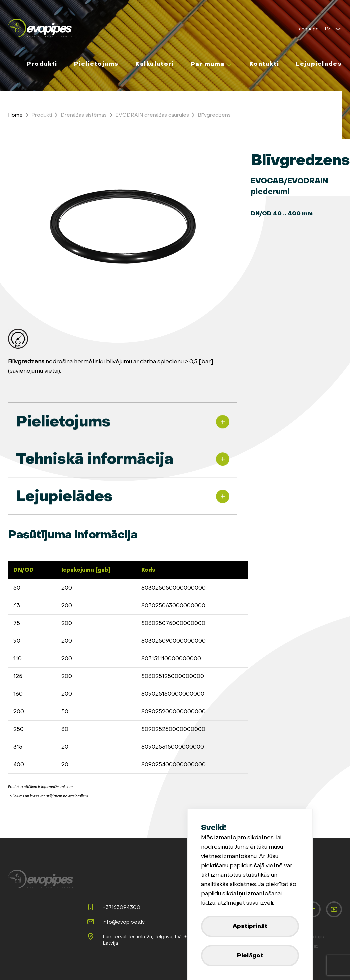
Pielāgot (250, 955)
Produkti (42, 115)
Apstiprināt (250, 926)
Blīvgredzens (214, 115)
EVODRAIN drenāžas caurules (152, 115)
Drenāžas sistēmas (84, 115)
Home (15, 115)
